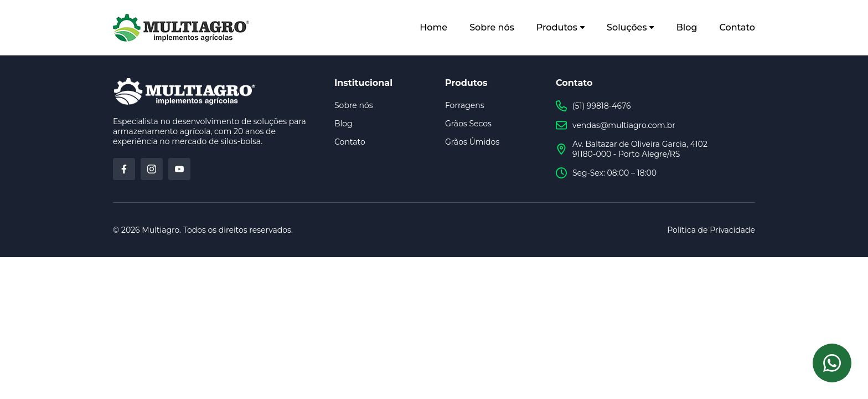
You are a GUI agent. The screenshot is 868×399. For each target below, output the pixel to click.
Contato (737, 27)
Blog (687, 27)
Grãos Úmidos (472, 142)
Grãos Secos (468, 124)
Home (433, 27)
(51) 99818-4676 (593, 106)
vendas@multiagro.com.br (616, 125)
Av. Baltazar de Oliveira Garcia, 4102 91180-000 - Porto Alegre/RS (632, 149)
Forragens (465, 105)
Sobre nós (492, 27)
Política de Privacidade (711, 230)
